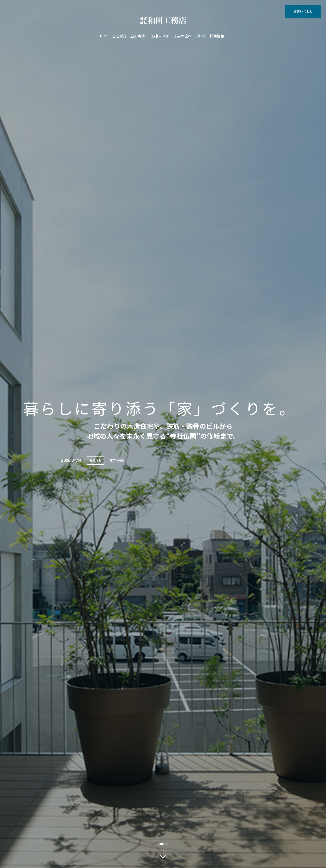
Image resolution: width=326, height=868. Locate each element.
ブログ (201, 36)
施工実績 (138, 36)
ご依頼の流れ (159, 36)
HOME (103, 36)
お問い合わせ (303, 11)
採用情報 (217, 36)
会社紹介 (119, 36)
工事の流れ (183, 36)
